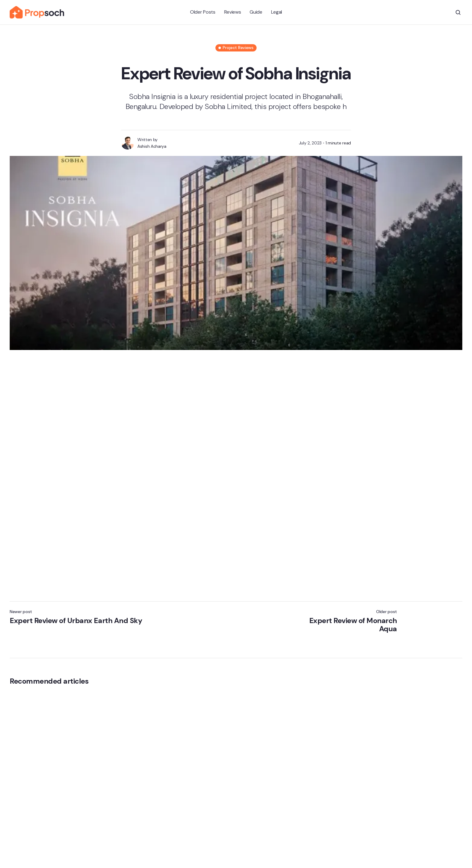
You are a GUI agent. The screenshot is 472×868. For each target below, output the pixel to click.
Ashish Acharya (152, 146)
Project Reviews (238, 48)
